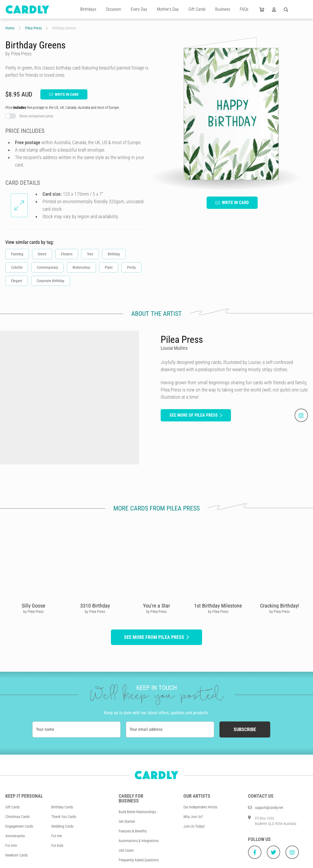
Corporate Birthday (51, 281)
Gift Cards (197, 9)
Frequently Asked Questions (139, 860)
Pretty (131, 267)
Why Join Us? (193, 817)
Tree (90, 254)
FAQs (244, 9)
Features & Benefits (133, 831)
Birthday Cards (62, 807)
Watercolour (81, 267)
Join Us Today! (194, 826)
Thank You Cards (64, 817)
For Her (57, 836)
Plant (109, 267)
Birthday (114, 254)
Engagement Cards (19, 826)
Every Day (139, 9)
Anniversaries (15, 836)
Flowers (67, 254)
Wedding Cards (62, 826)
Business (223, 9)
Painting (17, 254)
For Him (11, 846)
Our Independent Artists (200, 807)
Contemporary (47, 267)
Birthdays (88, 9)
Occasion (113, 9)
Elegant (17, 281)
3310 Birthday (95, 606)
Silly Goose (33, 606)
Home (10, 28)
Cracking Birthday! (280, 606)
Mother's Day (168, 9)
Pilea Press (33, 28)
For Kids (57, 846)
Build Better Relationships (137, 812)
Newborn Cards (17, 855)
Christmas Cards (18, 817)
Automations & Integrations (139, 841)
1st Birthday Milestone (218, 606)
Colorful (17, 267)
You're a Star (156, 606)
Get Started (127, 821)
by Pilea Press (33, 612)
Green (42, 254)
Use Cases (126, 850)
